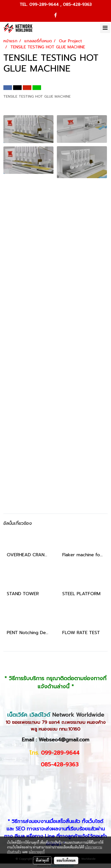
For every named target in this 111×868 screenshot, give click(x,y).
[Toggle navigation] (105, 28)
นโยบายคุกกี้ (37, 852)
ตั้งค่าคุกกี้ (42, 860)
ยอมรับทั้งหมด (66, 860)
